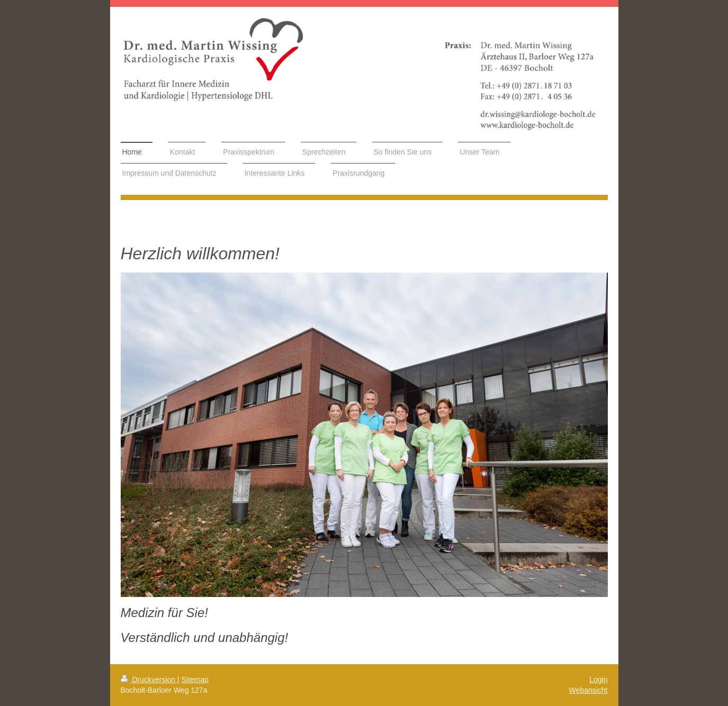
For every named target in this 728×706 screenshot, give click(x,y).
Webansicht (588, 690)
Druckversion (149, 680)
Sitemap (195, 680)
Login (598, 680)
